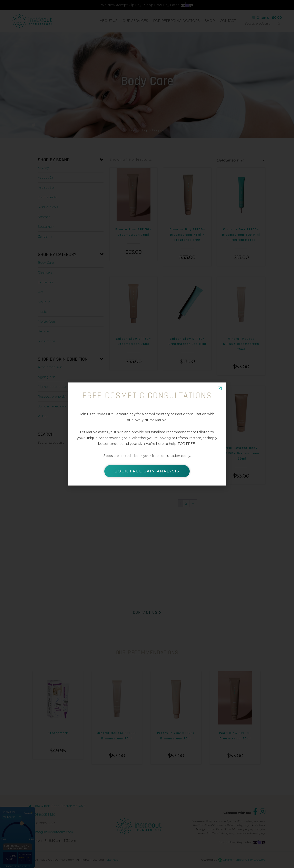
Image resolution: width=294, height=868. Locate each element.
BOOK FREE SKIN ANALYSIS (147, 471)
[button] (220, 388)
